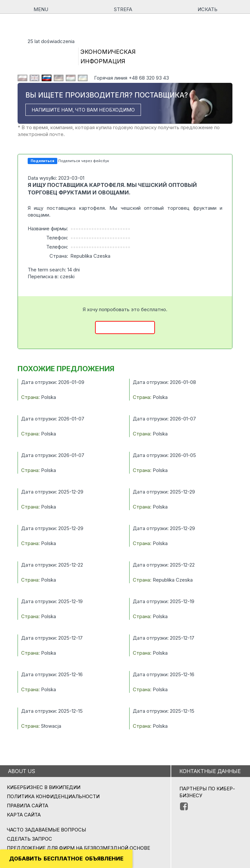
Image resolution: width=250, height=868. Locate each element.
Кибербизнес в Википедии (44, 787)
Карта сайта (24, 815)
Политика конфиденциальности (53, 796)
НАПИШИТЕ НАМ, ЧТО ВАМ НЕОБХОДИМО (83, 110)
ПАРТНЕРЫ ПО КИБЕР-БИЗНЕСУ (207, 792)
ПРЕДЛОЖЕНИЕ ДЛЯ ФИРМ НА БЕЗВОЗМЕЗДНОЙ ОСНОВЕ (78, 848)
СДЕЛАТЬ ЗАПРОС (29, 839)
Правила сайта (28, 806)
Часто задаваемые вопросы (46, 830)
